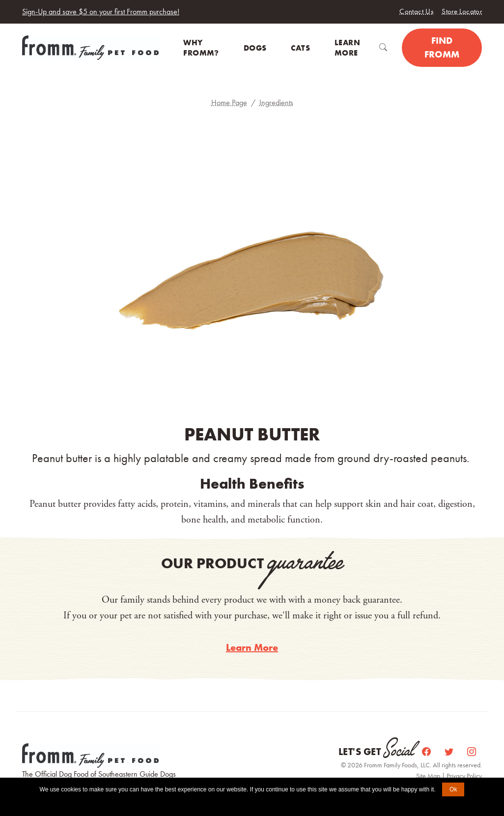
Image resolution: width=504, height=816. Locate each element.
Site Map (429, 776)
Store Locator (462, 11)
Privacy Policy (464, 776)
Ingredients (276, 102)
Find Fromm (442, 48)
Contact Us (416, 11)
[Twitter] (450, 752)
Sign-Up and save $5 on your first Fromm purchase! (101, 12)
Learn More (252, 647)
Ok (453, 789)
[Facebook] (427, 752)
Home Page (229, 102)
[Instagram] (472, 752)
